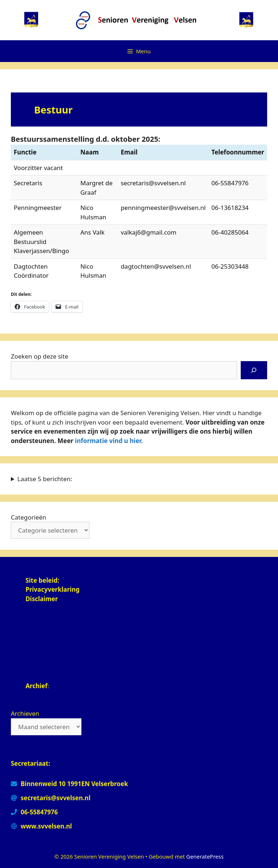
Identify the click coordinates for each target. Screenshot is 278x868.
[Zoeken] (254, 370)
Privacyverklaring (53, 589)
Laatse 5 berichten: (45, 479)
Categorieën (29, 517)
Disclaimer (42, 599)
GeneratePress (205, 856)
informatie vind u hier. (109, 441)
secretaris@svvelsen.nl (56, 798)
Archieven (25, 713)
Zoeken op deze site (39, 356)
